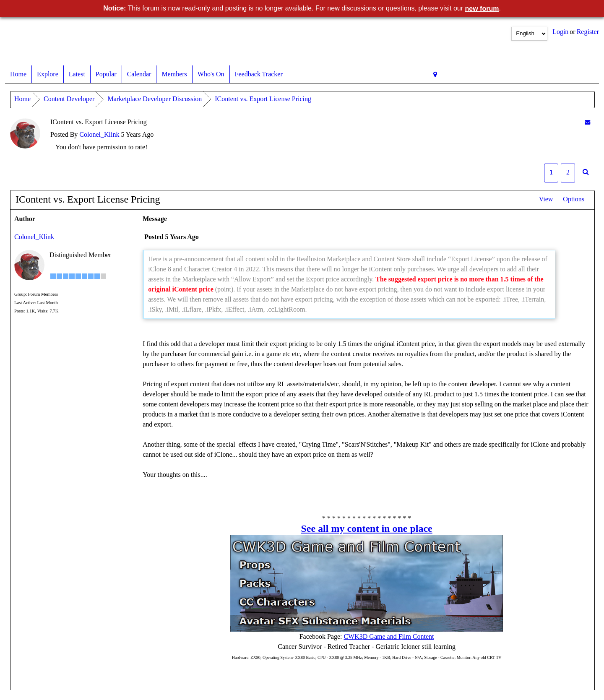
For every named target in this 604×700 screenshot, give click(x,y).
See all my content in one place (366, 528)
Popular (106, 74)
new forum (482, 9)
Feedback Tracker (259, 74)
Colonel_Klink (99, 134)
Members (174, 74)
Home (18, 74)
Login (560, 32)
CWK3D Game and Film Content (389, 636)
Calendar (139, 74)
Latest (77, 74)
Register (588, 32)
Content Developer (69, 99)
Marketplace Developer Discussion (155, 99)
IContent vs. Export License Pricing (263, 99)
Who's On (211, 74)
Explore (48, 74)
